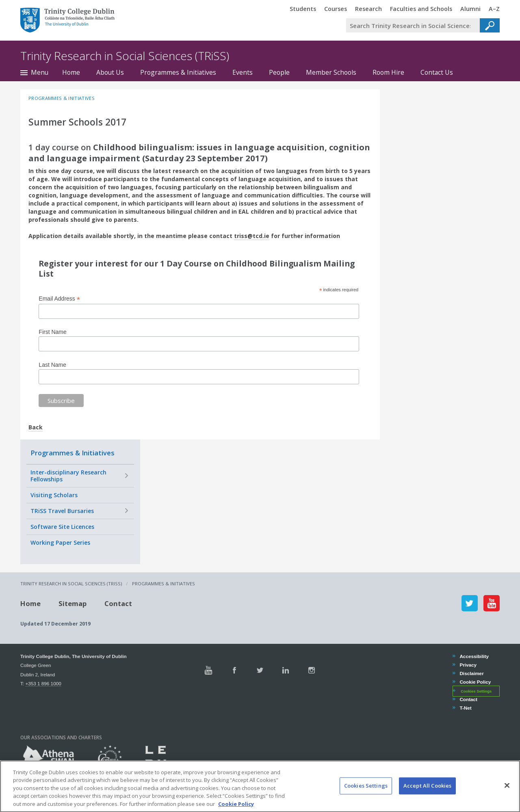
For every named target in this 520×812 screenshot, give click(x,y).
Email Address (59, 299)
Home (71, 72)
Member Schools (331, 72)
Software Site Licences (62, 527)
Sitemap (73, 603)
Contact (118, 603)
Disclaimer (471, 673)
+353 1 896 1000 (43, 683)
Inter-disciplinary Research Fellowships (68, 476)
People (279, 72)
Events (243, 72)
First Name (52, 332)
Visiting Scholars (54, 495)
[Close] (507, 793)
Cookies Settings (476, 691)
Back (36, 427)
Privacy (468, 665)
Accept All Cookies (427, 793)
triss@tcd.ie (252, 236)
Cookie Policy (475, 682)
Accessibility (474, 656)
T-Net (465, 708)
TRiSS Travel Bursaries (62, 511)
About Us (110, 72)
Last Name (52, 365)
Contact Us (437, 72)
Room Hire (388, 72)
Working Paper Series (60, 542)
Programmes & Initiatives (178, 72)
